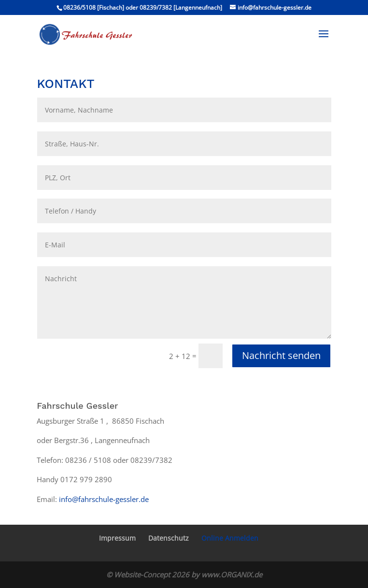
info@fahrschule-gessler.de (104, 499)
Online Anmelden (230, 538)
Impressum (117, 538)
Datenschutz (169, 538)
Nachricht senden (281, 355)
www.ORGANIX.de (232, 574)
